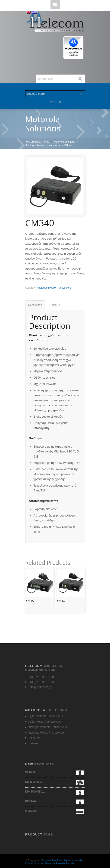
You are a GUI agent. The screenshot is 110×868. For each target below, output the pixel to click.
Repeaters (34, 738)
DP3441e (55, 801)
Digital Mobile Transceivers (44, 722)
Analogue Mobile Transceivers (43, 145)
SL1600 (55, 772)
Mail (55, 5)
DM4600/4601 (55, 782)
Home (46, 142)
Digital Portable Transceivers (45, 716)
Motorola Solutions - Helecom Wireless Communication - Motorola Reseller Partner (55, 862)
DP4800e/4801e (55, 792)
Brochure (54, 305)
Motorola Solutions (43, 124)
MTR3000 (55, 811)
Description (35, 305)
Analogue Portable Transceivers (47, 727)
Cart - (52, 102)
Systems (33, 743)
